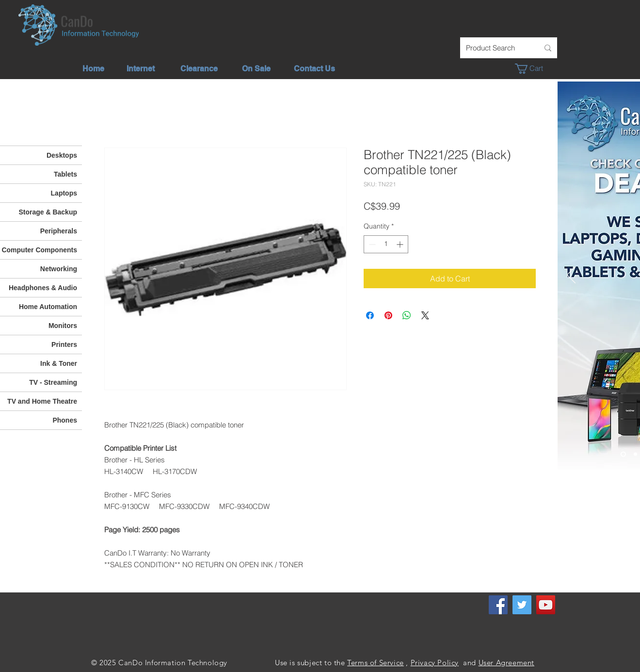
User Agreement (506, 663)
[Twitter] (522, 605)
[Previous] (571, 276)
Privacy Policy (435, 663)
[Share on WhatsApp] (407, 315)
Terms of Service (376, 663)
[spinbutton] (386, 244)
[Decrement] (371, 244)
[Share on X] (425, 315)
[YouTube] (546, 605)
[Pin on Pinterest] (388, 315)
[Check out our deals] (623, 454)
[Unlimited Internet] (635, 454)
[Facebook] (498, 605)
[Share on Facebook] (370, 315)
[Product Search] (495, 48)
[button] (534, 69)
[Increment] (401, 244)
